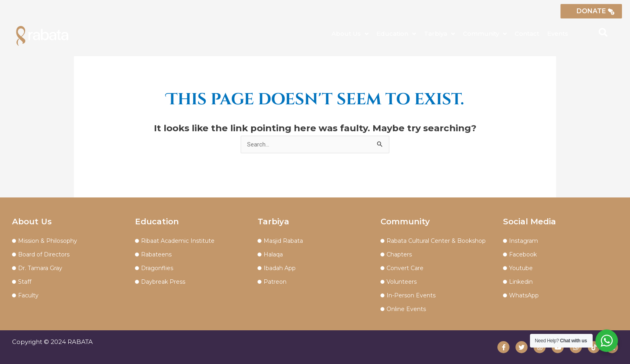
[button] (603, 33)
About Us (350, 34)
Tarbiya (439, 34)
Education (396, 34)
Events (558, 34)
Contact (527, 34)
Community (485, 34)
